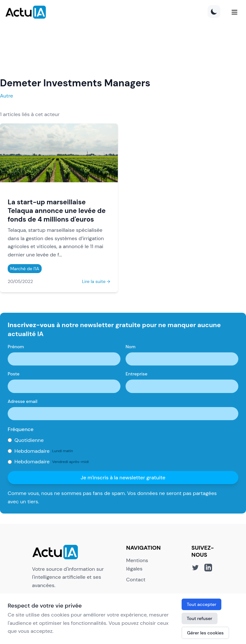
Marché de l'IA (25, 269)
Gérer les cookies (205, 633)
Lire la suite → (96, 281)
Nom (131, 347)
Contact (136, 580)
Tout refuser (200, 618)
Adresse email (23, 401)
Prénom (16, 347)
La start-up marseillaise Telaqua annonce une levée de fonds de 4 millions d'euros (57, 211)
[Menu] (234, 12)
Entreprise (136, 374)
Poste (14, 374)
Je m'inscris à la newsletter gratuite (123, 478)
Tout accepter (201, 604)
